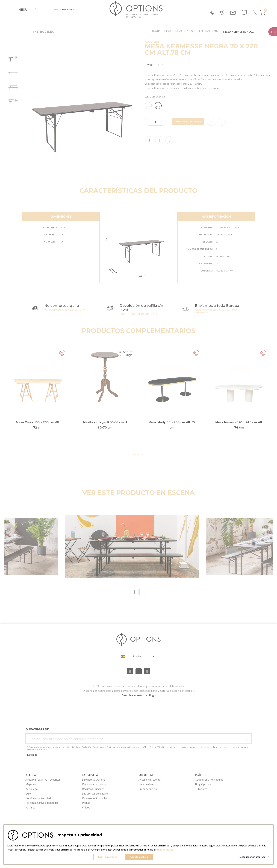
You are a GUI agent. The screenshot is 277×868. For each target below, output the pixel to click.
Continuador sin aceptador (254, 857)
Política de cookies (165, 851)
